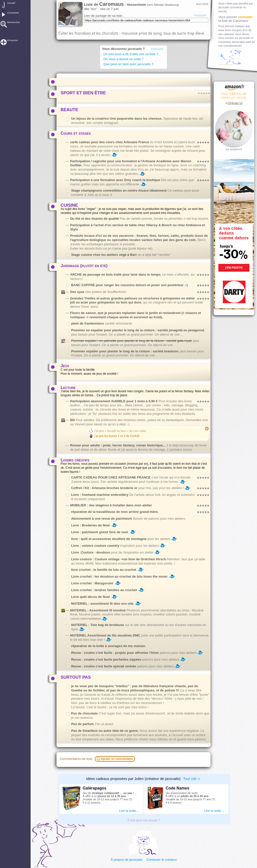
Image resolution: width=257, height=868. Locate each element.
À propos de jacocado (126, 860)
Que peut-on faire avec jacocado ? (128, 64)
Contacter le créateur (162, 860)
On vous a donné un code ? (123, 59)
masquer (200, 15)
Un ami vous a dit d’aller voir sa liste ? (132, 54)
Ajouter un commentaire (115, 759)
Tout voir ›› (192, 779)
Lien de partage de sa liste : (104, 16)
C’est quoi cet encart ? (144, 820)
